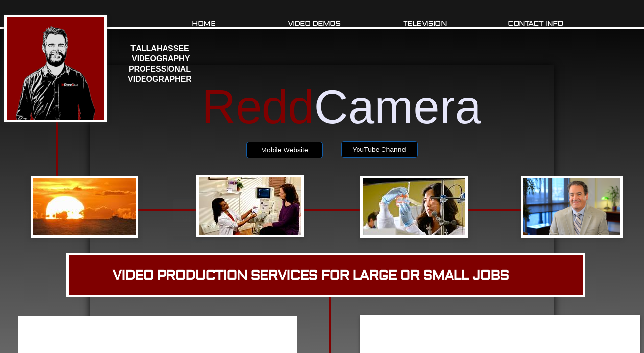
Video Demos (314, 24)
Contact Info (535, 24)
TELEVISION (425, 24)
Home (204, 24)
